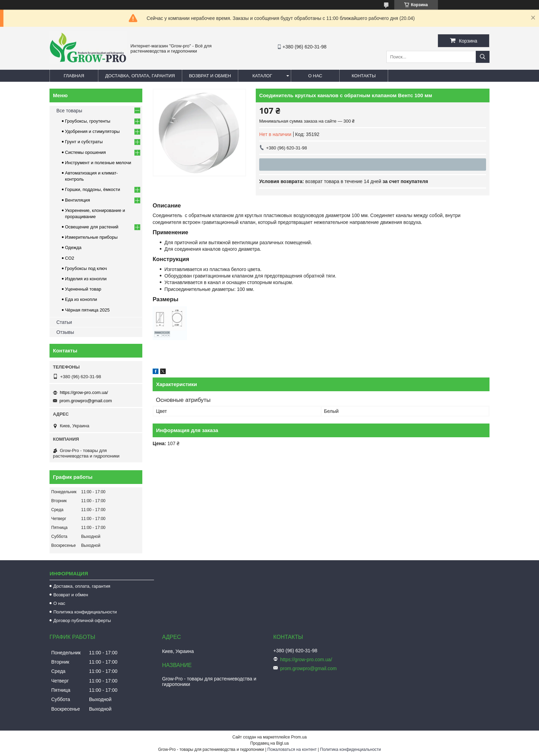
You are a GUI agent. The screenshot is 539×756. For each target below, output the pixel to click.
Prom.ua (299, 737)
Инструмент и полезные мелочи (98, 163)
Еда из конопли (81, 299)
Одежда (73, 247)
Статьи (64, 322)
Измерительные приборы (91, 237)
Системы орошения (85, 152)
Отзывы (65, 332)
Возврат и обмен (210, 76)
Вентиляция (78, 200)
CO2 (70, 258)
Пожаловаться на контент (292, 749)
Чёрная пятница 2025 (87, 310)
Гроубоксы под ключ (86, 268)
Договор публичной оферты (82, 620)
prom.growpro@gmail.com (86, 401)
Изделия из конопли (86, 279)
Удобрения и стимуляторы (92, 131)
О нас (315, 76)
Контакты (364, 76)
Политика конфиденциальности (350, 749)
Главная (74, 76)
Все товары (69, 111)
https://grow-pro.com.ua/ (84, 392)
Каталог (262, 76)
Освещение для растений (92, 227)
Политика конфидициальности (85, 612)
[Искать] (483, 57)
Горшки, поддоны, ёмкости (92, 189)
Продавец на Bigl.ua (269, 743)
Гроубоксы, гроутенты (88, 121)
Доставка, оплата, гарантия (140, 76)
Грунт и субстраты (84, 142)
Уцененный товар (83, 289)
